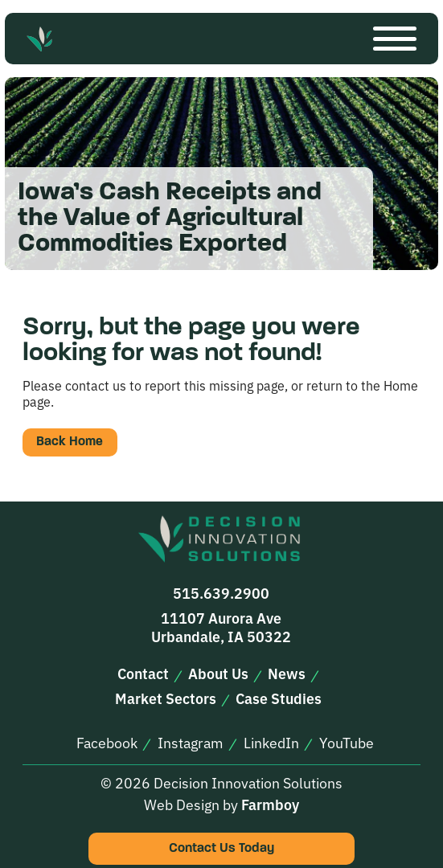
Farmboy (270, 804)
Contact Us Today (221, 849)
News (287, 674)
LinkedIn (271, 743)
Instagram (191, 743)
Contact (143, 674)
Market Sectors (166, 698)
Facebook (107, 743)
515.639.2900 (221, 593)
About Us (218, 674)
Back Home (70, 442)
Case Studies (279, 698)
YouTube (347, 743)
